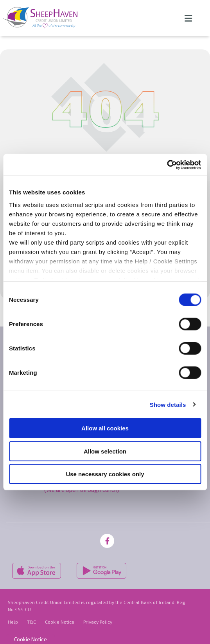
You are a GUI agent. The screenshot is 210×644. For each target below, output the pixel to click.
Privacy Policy (98, 621)
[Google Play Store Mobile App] (102, 570)
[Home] (37, 18)
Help (13, 621)
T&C (31, 621)
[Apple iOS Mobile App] (37, 570)
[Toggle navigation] (188, 18)
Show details (168, 404)
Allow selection (105, 451)
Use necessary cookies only (105, 474)
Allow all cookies (105, 428)
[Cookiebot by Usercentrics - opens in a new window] (167, 165)
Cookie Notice (60, 621)
